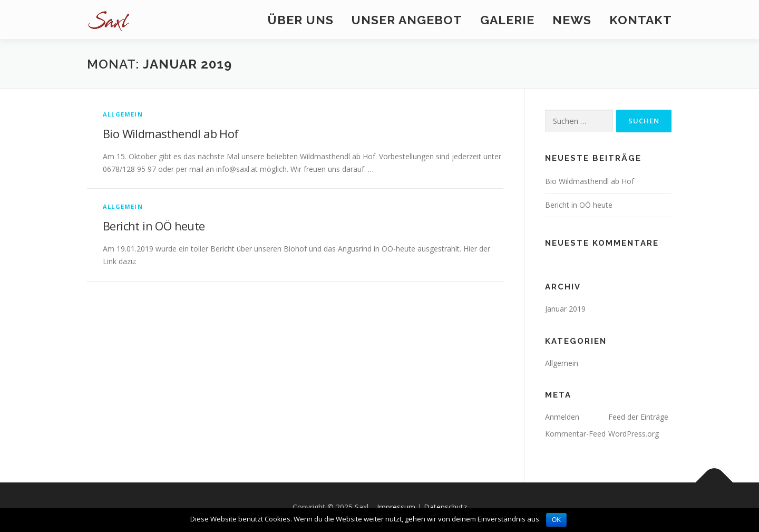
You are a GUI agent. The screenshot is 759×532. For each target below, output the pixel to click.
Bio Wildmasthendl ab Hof (171, 133)
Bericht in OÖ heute (154, 226)
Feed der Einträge (638, 417)
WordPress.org (634, 434)
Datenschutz (445, 507)
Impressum (396, 507)
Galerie (507, 20)
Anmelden (562, 417)
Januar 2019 (565, 309)
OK (556, 520)
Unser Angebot (407, 20)
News (572, 20)
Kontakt (641, 20)
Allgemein (123, 114)
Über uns (301, 20)
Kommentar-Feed (575, 434)
